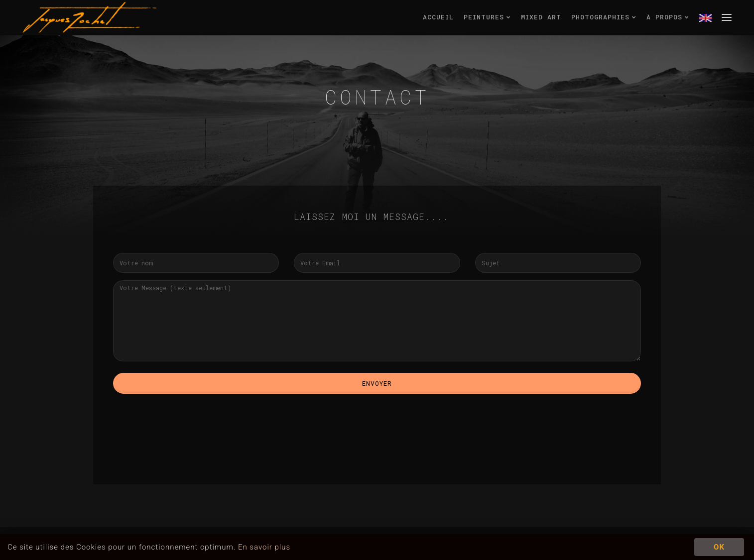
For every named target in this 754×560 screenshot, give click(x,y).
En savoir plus (264, 547)
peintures (487, 17)
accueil (438, 17)
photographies (604, 17)
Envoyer (377, 383)
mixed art (541, 17)
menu (727, 17)
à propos (668, 17)
